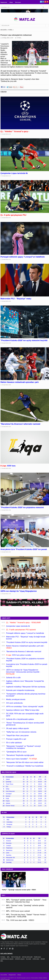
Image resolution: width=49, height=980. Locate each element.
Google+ (45, 2)
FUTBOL (10, 30)
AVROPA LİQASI (20, 959)
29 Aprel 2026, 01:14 (6, 176)
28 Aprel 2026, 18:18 (6, 552)
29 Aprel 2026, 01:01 (6, 218)
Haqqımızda (4, 2)
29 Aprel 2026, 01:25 (6, 134)
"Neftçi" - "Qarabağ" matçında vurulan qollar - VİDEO (19, 890)
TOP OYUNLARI (16, 957)
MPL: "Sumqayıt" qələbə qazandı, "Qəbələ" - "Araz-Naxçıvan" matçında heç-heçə (27, 901)
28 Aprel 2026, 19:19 (6, 427)
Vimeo (10, 949)
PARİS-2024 (38, 957)
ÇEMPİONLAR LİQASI (7, 959)
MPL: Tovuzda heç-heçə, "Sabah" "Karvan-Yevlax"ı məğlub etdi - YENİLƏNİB (26, 916)
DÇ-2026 (29, 959)
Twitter (41, 2)
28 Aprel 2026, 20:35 (6, 343)
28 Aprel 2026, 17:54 (6, 594)
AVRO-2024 (36, 959)
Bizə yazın (18, 2)
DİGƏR (43, 959)
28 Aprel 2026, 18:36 (6, 510)
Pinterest (47, 2)
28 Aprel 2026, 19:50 (6, 385)
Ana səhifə (4, 975)
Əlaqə (11, 2)
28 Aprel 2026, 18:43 (6, 468)
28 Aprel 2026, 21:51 (6, 259)
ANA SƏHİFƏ (4, 30)
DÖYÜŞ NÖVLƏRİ (27, 957)
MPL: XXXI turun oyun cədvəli (18, 911)
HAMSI (45, 869)
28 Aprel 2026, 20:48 (6, 301)
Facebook (43, 2)
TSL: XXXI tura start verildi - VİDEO (20, 920)
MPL (8, 957)
